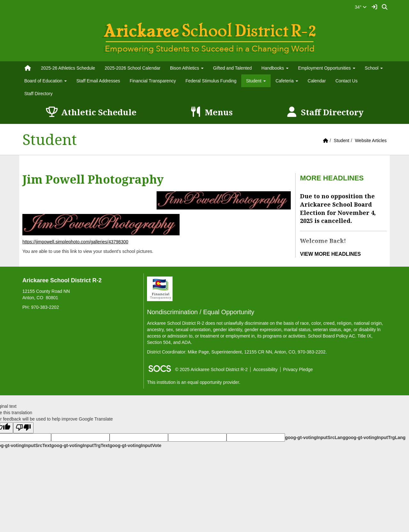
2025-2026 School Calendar (133, 68)
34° (361, 7)
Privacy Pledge (298, 369)
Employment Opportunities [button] (327, 68)
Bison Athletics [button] (187, 68)
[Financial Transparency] (160, 289)
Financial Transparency (153, 81)
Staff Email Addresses (98, 81)
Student (342, 141)
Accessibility (265, 369)
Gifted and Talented (232, 68)
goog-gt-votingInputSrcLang (315, 437)
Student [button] (256, 81)
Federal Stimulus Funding (211, 81)
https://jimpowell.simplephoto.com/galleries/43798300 (75, 242)
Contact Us (347, 81)
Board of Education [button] (46, 81)
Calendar (317, 81)
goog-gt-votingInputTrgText (80, 445)
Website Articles (371, 141)
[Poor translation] (23, 428)
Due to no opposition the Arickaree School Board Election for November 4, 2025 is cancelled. (338, 208)
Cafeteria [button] (287, 81)
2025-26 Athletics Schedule (68, 68)
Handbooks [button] (275, 68)
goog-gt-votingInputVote (135, 445)
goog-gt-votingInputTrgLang (375, 437)
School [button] (374, 68)
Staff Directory (38, 94)
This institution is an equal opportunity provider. (194, 382)
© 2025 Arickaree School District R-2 (211, 369)
